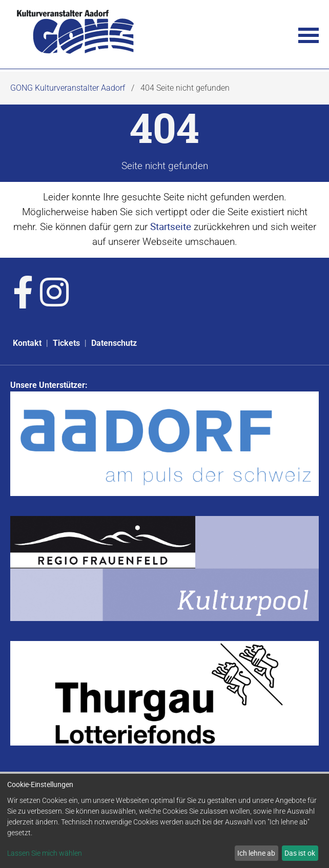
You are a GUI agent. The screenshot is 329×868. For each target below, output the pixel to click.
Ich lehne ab (256, 853)
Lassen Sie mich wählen (45, 853)
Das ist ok (300, 853)
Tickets (66, 343)
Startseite (171, 226)
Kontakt (27, 343)
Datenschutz (114, 343)
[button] (309, 34)
